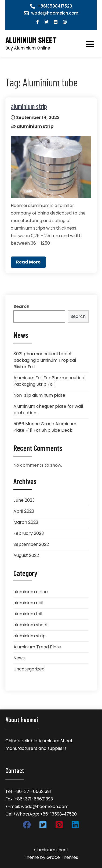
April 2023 (24, 511)
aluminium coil (28, 603)
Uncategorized (29, 669)
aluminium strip (29, 106)
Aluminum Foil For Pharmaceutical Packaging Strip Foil (49, 381)
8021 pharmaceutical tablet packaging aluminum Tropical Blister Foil (45, 360)
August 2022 (26, 555)
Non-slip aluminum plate (39, 395)
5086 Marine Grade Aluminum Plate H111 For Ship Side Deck (45, 427)
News (19, 658)
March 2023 (26, 522)
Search (21, 306)
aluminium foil (28, 614)
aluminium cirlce (31, 592)
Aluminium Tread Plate (37, 647)
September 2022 (31, 544)
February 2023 (29, 533)
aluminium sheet (31, 40)
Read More (28, 262)
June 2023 (24, 500)
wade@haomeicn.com (55, 13)
